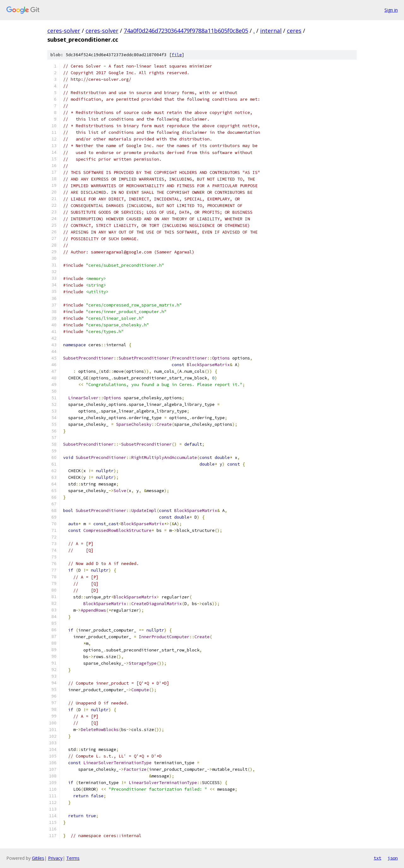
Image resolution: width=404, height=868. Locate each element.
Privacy (55, 858)
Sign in (391, 10)
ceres (294, 31)
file (177, 55)
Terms (73, 858)
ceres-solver (64, 31)
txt (377, 858)
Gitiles (38, 858)
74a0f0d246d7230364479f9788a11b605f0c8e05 (186, 31)
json (393, 858)
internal (271, 31)
